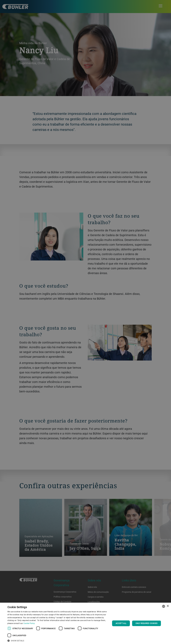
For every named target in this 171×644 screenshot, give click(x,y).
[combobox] (164, 606)
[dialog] (85, 623)
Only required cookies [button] (146, 623)
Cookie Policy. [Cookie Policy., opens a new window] (29, 623)
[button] (58, 640)
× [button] (168, 606)
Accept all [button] (121, 623)
